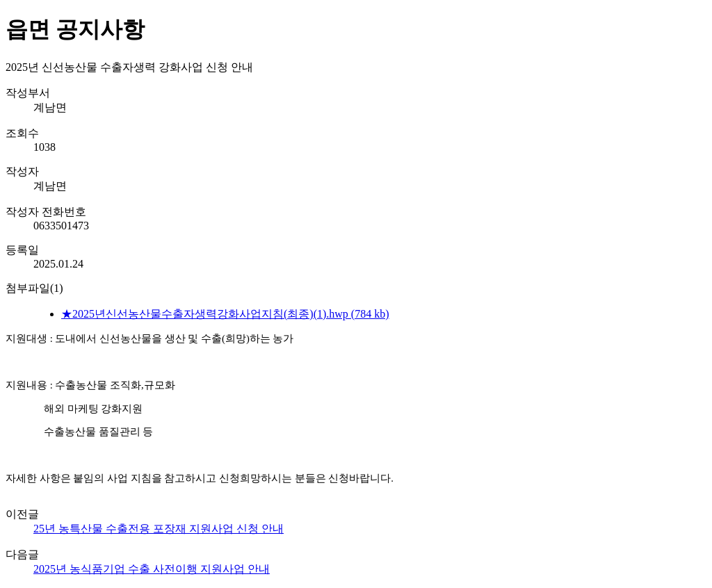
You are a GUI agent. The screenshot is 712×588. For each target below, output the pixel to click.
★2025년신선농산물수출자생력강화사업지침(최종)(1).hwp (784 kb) (225, 314)
